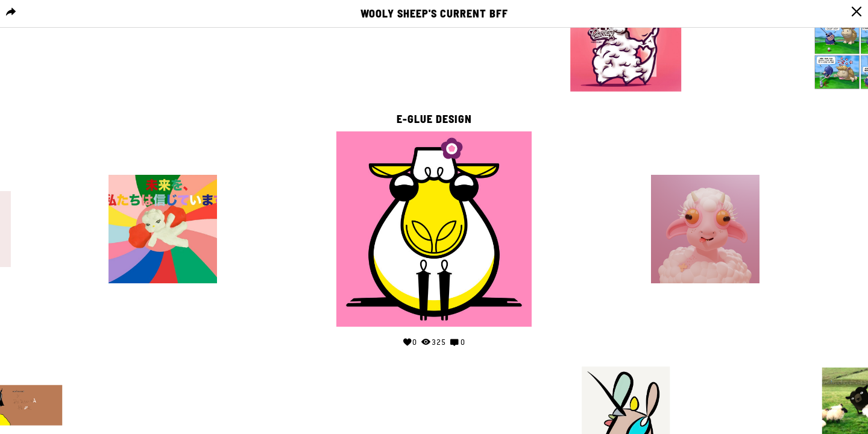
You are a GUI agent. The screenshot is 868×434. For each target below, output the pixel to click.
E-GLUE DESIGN (434, 119)
